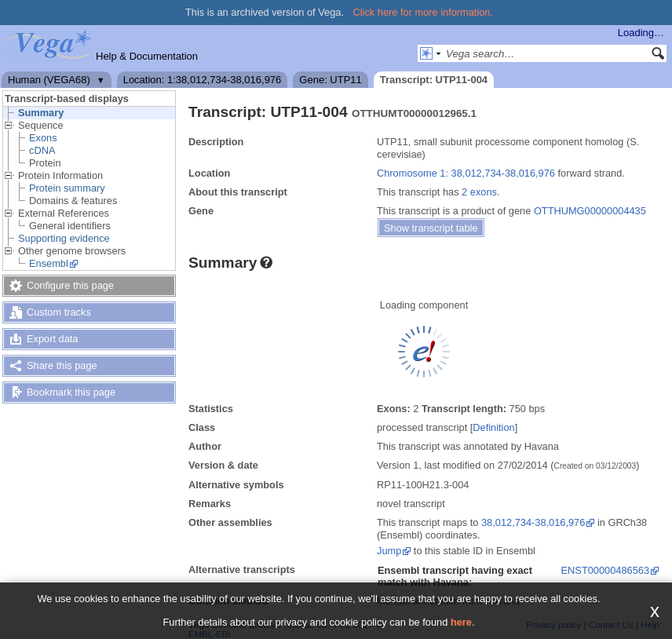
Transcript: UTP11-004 (434, 80)
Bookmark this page (71, 392)
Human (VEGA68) (49, 80)
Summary (41, 113)
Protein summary (67, 188)
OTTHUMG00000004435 (590, 211)
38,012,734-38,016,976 (533, 522)
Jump (389, 551)
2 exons (479, 192)
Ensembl (49, 263)
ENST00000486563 (605, 570)
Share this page (62, 365)
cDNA (42, 150)
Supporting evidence (64, 238)
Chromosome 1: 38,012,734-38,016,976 (466, 173)
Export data (52, 339)
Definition (493, 427)
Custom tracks (59, 312)
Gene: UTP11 (331, 80)
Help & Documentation (147, 56)
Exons (43, 138)
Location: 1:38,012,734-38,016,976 (203, 80)
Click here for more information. (424, 12)
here (461, 622)
